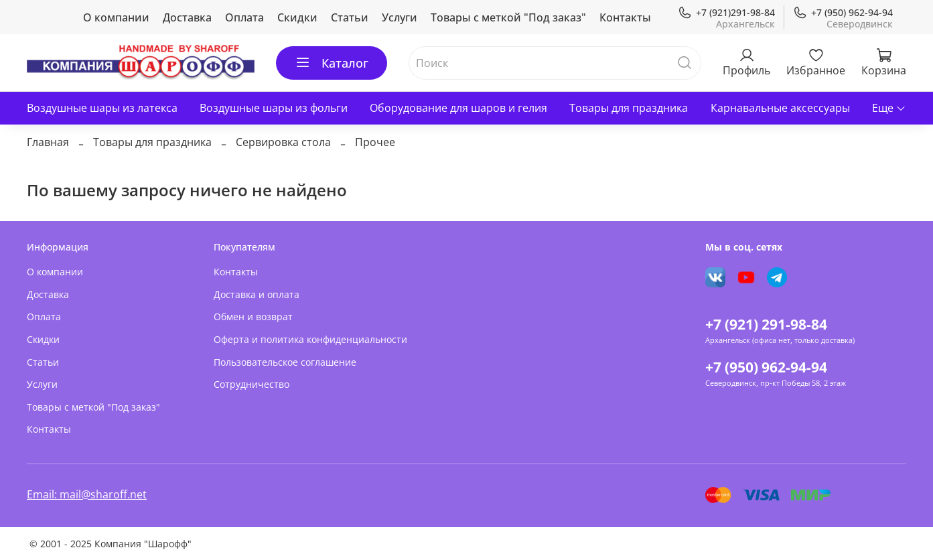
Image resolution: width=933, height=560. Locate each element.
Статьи (350, 17)
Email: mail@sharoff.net (87, 494)
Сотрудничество (252, 384)
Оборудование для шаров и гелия (458, 108)
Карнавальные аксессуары (780, 108)
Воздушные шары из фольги (274, 108)
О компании (116, 17)
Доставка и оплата (257, 294)
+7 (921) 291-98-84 (766, 324)
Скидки (297, 17)
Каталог (332, 63)
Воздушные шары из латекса (102, 108)
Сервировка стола (283, 142)
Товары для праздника (629, 108)
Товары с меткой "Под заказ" (508, 17)
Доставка (187, 17)
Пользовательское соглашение (285, 362)
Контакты (625, 17)
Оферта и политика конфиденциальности (310, 339)
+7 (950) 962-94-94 (843, 12)
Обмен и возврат (253, 317)
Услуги (400, 17)
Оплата (244, 17)
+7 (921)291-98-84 (726, 12)
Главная (48, 142)
